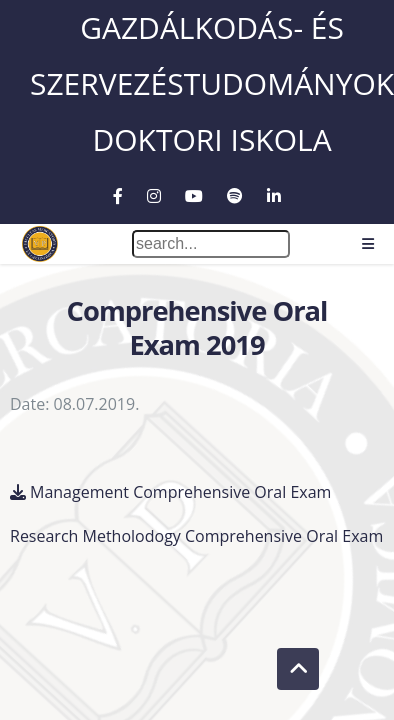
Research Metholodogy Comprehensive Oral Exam (196, 535)
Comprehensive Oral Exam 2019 (197, 327)
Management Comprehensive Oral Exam (180, 491)
